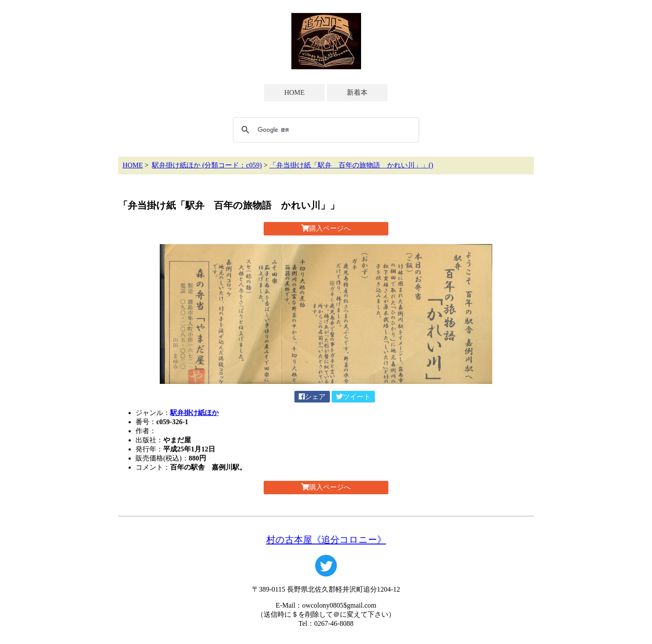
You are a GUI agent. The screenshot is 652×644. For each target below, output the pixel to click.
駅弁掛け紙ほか (194, 413)
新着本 (357, 92)
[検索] (325, 130)
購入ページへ (326, 228)
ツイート (353, 397)
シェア (312, 397)
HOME (294, 92)
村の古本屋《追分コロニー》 (326, 539)
